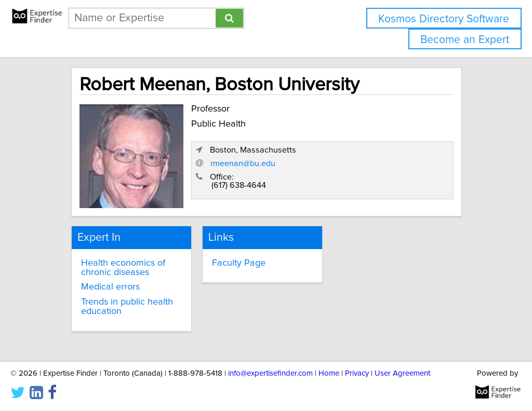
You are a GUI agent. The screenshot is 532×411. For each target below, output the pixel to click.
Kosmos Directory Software (444, 19)
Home (329, 373)
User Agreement (402, 373)
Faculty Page (239, 263)
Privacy (357, 373)
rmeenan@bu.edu (243, 163)
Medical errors (110, 287)
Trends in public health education (127, 307)
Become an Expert (465, 40)
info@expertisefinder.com (270, 373)
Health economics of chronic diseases (123, 268)
